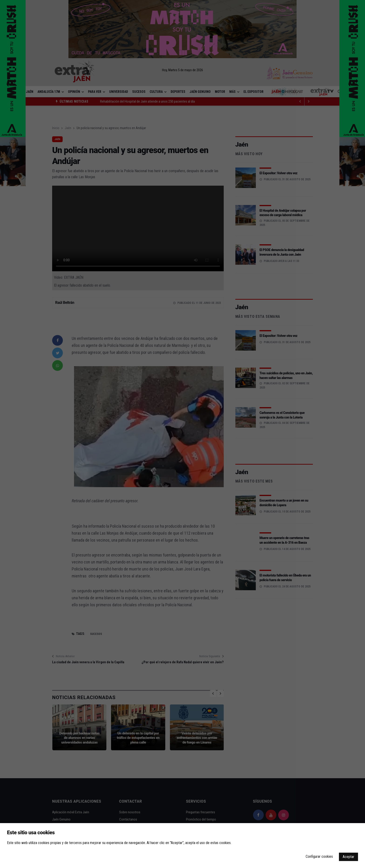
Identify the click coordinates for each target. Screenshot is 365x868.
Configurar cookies (319, 856)
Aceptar (348, 857)
